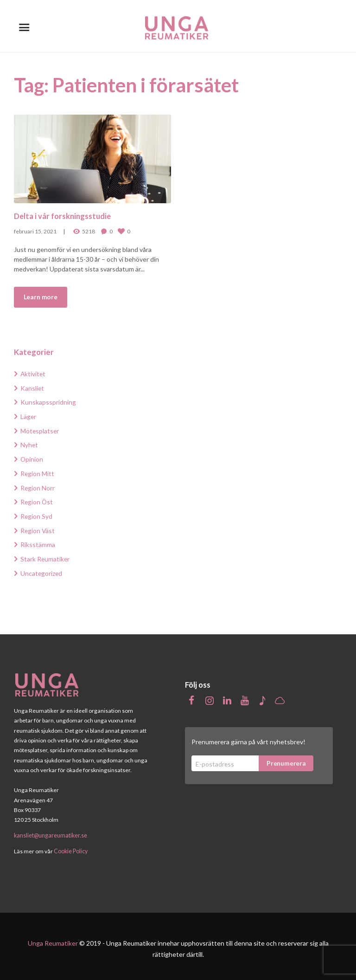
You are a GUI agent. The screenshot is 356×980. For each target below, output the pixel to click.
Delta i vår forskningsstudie (63, 216)
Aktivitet (33, 374)
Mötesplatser (40, 429)
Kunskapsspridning (48, 402)
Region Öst (37, 500)
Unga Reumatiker (53, 938)
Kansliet (32, 388)
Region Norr (38, 486)
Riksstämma (38, 541)
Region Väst (38, 527)
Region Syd (37, 513)
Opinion (32, 457)
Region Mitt (38, 472)
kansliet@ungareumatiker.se (51, 831)
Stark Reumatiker (45, 555)
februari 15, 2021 (35, 231)
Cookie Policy (71, 847)
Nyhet (29, 443)
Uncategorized (42, 569)
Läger (29, 416)
